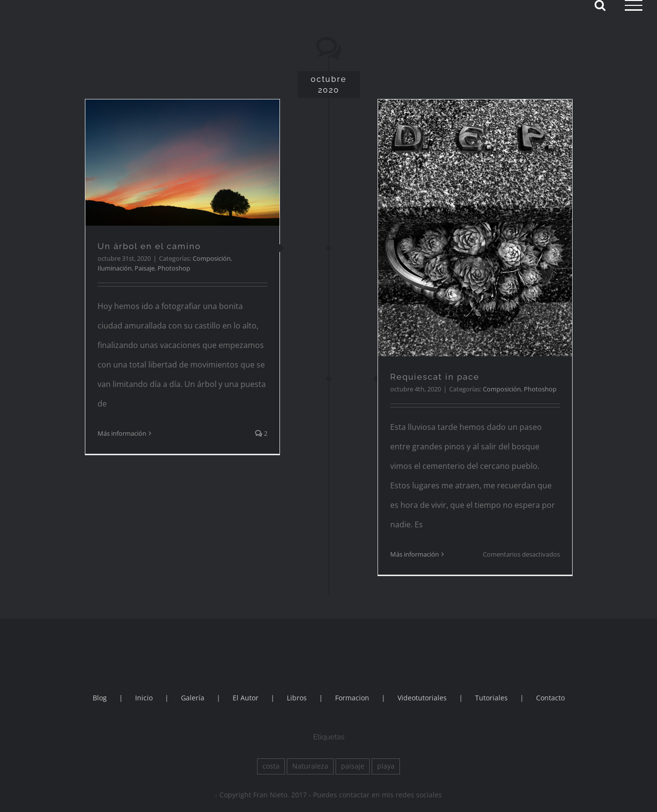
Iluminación (115, 268)
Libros (297, 698)
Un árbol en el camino (149, 246)
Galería (193, 698)
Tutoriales (491, 698)
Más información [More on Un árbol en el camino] (122, 433)
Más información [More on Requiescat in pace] (415, 554)
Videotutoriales (422, 698)
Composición (212, 258)
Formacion (352, 698)
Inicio (144, 698)
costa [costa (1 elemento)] (271, 766)
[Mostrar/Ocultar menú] (634, 5)
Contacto (550, 698)
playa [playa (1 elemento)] (386, 766)
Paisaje (145, 268)
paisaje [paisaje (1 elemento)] (353, 766)
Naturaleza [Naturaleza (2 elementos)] (310, 766)
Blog (100, 698)
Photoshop (174, 268)
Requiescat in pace (435, 377)
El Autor (246, 698)
